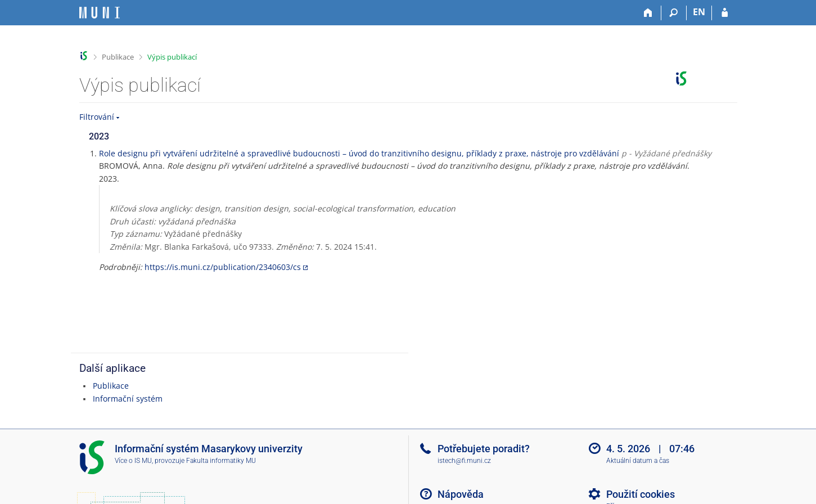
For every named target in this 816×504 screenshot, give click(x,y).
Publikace (118, 57)
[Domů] (649, 13)
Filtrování (97, 117)
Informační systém (128, 399)
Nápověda (461, 494)
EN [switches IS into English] (699, 12)
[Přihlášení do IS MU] (725, 13)
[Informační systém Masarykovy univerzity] (100, 13)
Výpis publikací (172, 57)
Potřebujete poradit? (484, 449)
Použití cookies (641, 494)
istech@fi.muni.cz (464, 461)
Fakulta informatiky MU (221, 461)
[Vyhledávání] (674, 13)
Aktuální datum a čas (638, 461)
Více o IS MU (133, 461)
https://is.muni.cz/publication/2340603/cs (223, 267)
